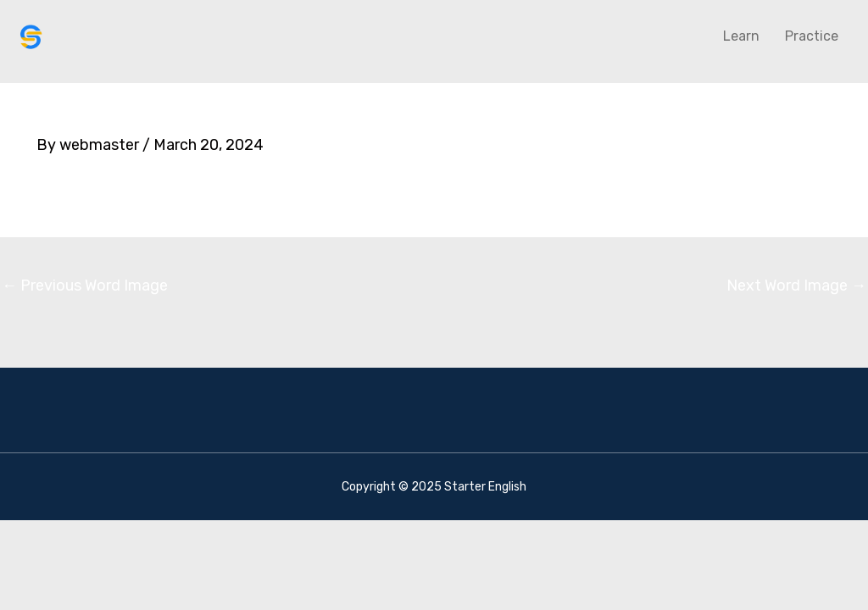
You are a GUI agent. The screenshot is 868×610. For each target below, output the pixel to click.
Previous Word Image (85, 286)
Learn (741, 36)
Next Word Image (796, 286)
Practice (812, 36)
